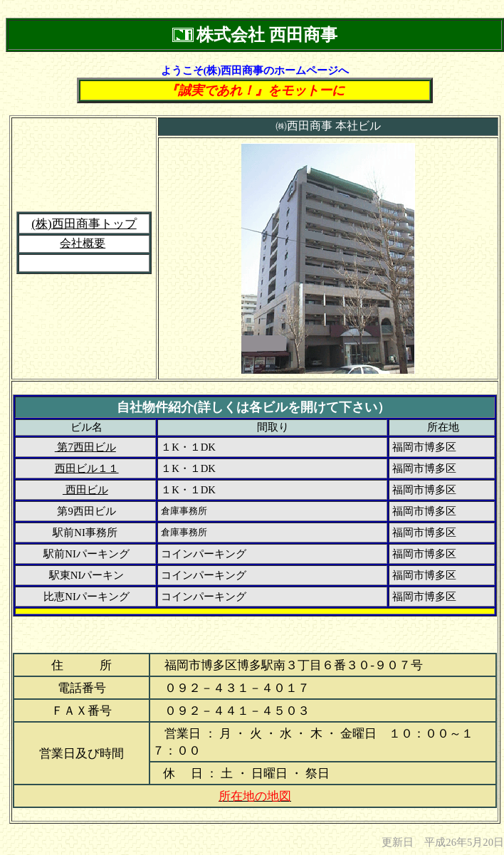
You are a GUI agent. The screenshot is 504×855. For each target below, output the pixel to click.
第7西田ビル (85, 447)
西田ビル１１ (87, 468)
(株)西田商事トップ (84, 224)
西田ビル (85, 490)
